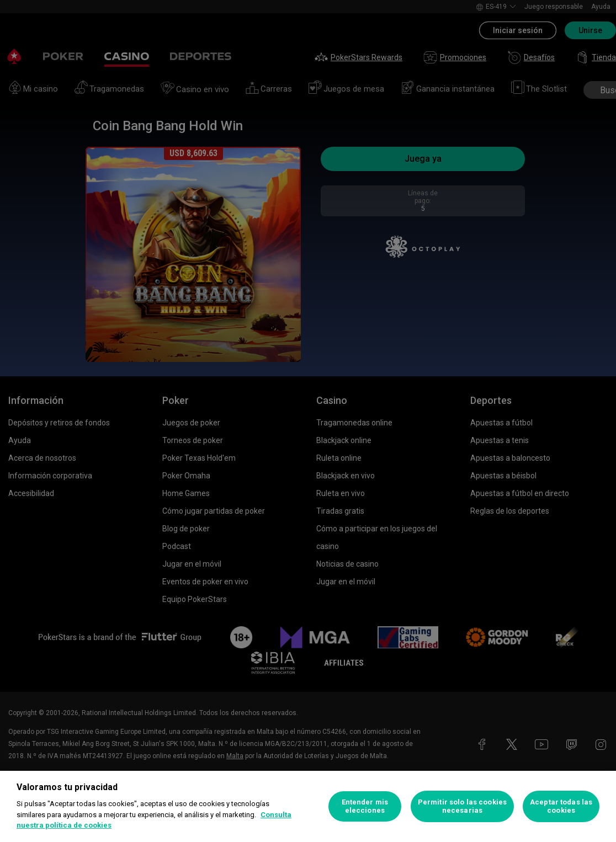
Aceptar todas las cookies (561, 806)
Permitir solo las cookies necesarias (462, 806)
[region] (308, 806)
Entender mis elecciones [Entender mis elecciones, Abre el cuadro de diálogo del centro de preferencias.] (365, 806)
